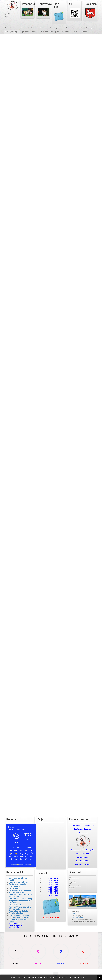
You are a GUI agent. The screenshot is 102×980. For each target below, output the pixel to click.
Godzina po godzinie (17, 864)
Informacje (23, 28)
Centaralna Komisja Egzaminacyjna (17, 885)
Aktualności (14, 28)
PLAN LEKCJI (51, 917)
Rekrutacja (34, 28)
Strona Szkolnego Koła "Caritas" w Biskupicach (19, 916)
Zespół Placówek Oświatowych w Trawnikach (16, 926)
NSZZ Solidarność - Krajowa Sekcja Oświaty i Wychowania (20, 907)
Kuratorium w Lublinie (19, 882)
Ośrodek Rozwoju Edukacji (21, 899)
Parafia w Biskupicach (19, 913)
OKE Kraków (14, 888)
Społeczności (76, 28)
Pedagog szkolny (56, 32)
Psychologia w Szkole (18, 911)
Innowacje (45, 32)
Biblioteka (65, 28)
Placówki (43, 28)
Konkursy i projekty (11, 32)
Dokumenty (88, 28)
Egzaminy (24, 32)
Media (76, 32)
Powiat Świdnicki (16, 892)
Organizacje (54, 28)
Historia (68, 32)
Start (6, 28)
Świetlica (34, 32)
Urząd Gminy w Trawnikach (21, 890)
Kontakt (85, 32)
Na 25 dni (28, 864)
